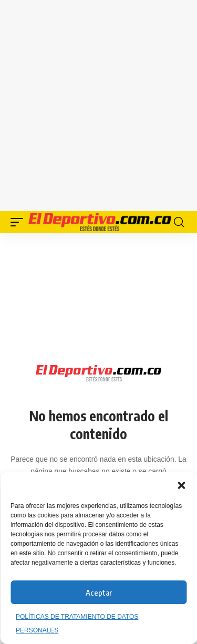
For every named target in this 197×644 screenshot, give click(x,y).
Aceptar (99, 593)
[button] (181, 485)
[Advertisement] (98, 104)
